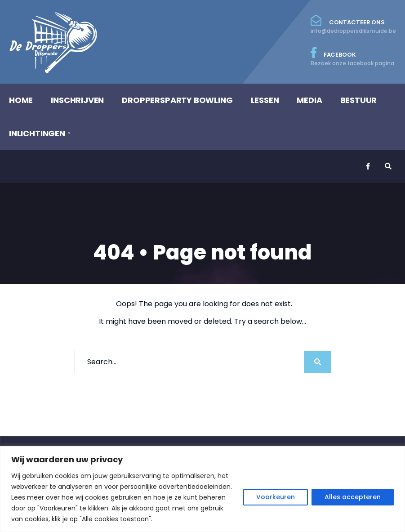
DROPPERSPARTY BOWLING (177, 100)
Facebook (353, 57)
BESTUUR (359, 100)
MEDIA (309, 100)
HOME (21, 100)
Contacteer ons (353, 25)
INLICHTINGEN (37, 133)
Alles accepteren (353, 497)
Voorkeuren (276, 497)
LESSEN (265, 100)
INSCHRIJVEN (77, 100)
